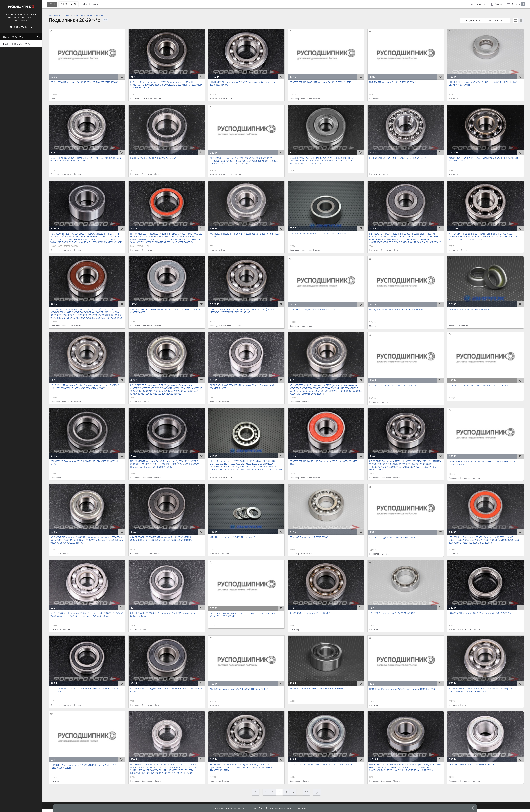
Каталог (67, 16)
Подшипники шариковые (96, 16)
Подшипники (78, 16)
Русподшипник (55, 16)
